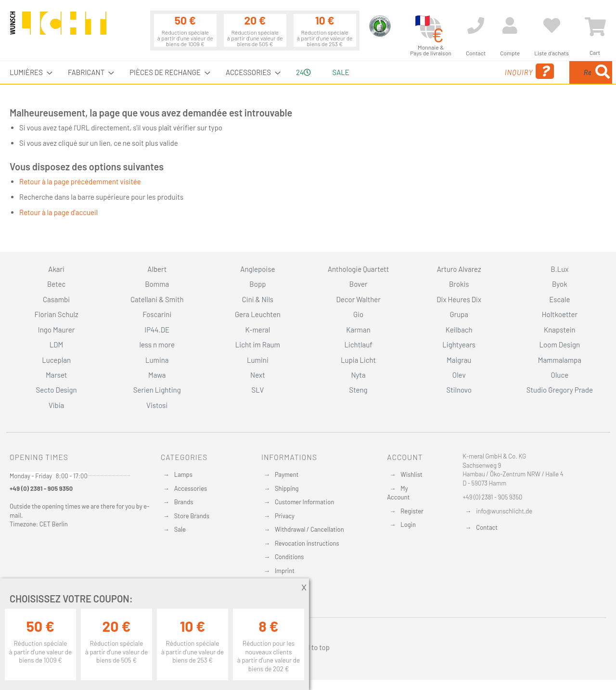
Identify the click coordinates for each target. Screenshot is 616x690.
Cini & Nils (258, 299)
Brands (184, 502)
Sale (180, 529)
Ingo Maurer (56, 330)
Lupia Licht (358, 360)
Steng (358, 390)
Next (258, 375)
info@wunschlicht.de (504, 511)
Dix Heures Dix (459, 299)
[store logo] (58, 27)
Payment (287, 474)
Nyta (358, 375)
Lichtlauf (358, 345)
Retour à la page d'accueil (58, 212)
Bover (359, 284)
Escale (559, 299)
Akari (56, 269)
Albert (157, 269)
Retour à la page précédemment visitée (80, 181)
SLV (258, 390)
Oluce (560, 375)
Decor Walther (358, 299)
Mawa (157, 375)
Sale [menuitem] (340, 72)
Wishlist (411, 474)
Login (408, 524)
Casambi (56, 299)
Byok (560, 284)
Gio (358, 314)
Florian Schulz (57, 314)
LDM (57, 345)
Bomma (157, 284)
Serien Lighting (157, 390)
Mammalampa (560, 360)
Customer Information (304, 502)
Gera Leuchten (258, 314)
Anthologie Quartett (358, 269)
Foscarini (157, 314)
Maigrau (459, 360)
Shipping (287, 488)
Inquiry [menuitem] (451, 71)
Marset (56, 375)
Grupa (459, 314)
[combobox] (542, 72)
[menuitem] (28, 72)
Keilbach (459, 330)
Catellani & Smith (157, 299)
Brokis (459, 284)
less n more (157, 345)
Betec (56, 284)
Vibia (56, 405)
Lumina (157, 360)
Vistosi (157, 405)
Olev (459, 375)
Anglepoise (257, 269)
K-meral (258, 330)
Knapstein (560, 330)
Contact (487, 527)
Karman (358, 330)
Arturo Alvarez (459, 269)
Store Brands (192, 516)
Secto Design (56, 390)
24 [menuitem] (303, 72)
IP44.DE (157, 330)
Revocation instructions (307, 543)
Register (412, 511)
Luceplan (56, 360)
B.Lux (559, 269)
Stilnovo (459, 390)
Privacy (285, 516)
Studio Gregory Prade (560, 390)
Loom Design (560, 345)
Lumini (258, 360)
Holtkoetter (560, 314)
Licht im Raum (258, 345)
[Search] (603, 72)
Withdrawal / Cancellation (309, 529)
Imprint (285, 571)
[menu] (308, 72)
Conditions (289, 557)
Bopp (257, 284)
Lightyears (459, 345)
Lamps (183, 474)
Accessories (191, 488)
